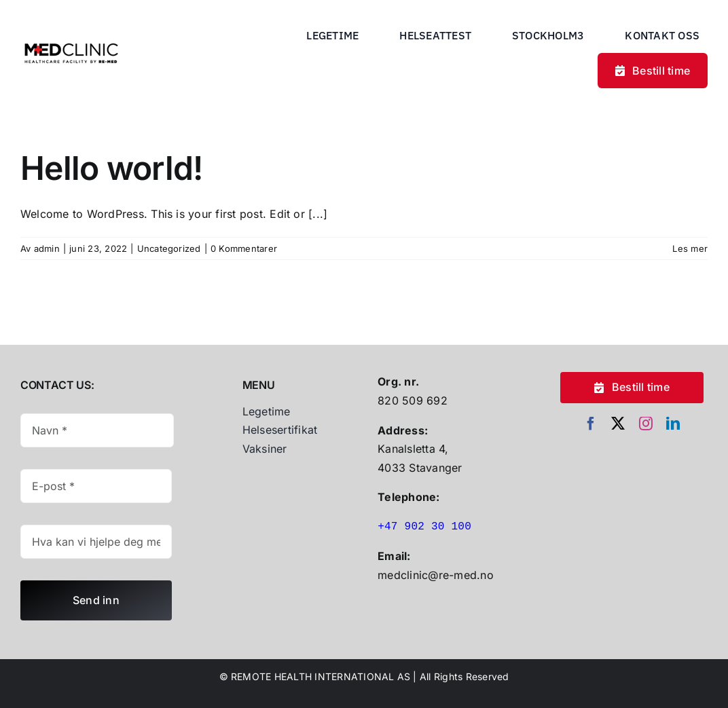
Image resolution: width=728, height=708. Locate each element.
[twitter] (618, 424)
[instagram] (646, 424)
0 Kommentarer (244, 248)
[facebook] (591, 424)
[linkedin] (673, 424)
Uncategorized (169, 248)
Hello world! (111, 168)
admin (47, 248)
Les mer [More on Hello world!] (690, 248)
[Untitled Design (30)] (71, 39)
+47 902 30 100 (424, 527)
